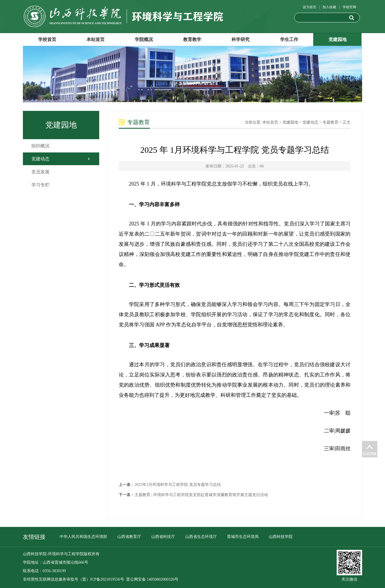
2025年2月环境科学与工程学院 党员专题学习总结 (178, 485)
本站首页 (96, 39)
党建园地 (338, 39)
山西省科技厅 (163, 537)
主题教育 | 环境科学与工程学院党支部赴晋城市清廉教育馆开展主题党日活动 (201, 495)
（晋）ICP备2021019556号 (101, 579)
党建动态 (40, 159)
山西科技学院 (281, 537)
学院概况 (144, 39)
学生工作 (289, 39)
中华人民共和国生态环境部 (83, 537)
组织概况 (40, 146)
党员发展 (40, 172)
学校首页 (47, 39)
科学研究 (241, 39)
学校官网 (349, 7)
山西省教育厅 (129, 537)
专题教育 (330, 122)
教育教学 (192, 39)
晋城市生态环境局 (243, 537)
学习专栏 (40, 185)
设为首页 (310, 7)
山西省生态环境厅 (201, 537)
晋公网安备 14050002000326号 (152, 579)
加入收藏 (329, 7)
